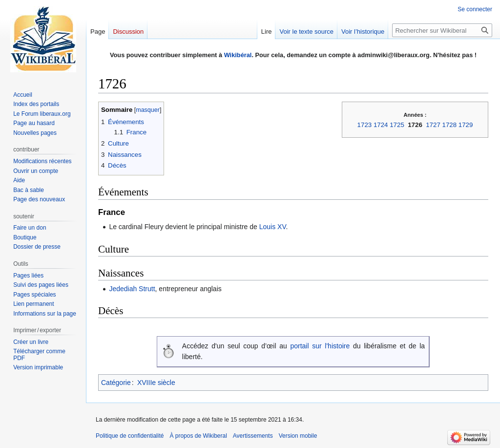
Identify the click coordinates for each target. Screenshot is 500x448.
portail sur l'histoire (320, 346)
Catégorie (116, 383)
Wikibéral (238, 55)
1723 (365, 125)
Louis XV (273, 227)
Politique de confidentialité (130, 436)
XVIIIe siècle (156, 383)
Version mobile (298, 436)
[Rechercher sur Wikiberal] (442, 30)
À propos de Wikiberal (198, 436)
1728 (450, 125)
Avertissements (253, 436)
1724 (381, 125)
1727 (433, 125)
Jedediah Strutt (132, 289)
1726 (415, 125)
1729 (466, 125)
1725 (397, 125)
